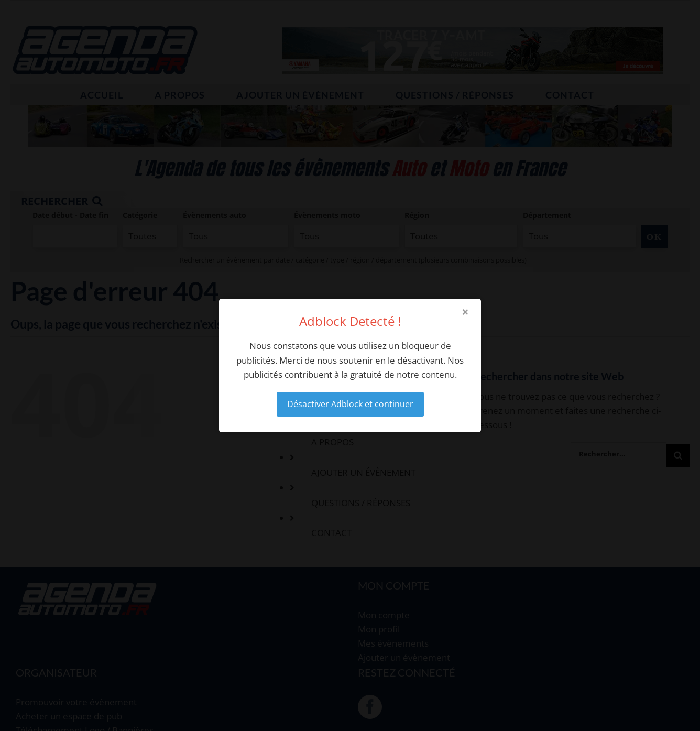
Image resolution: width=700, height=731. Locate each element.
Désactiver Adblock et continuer (350, 404)
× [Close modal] (465, 312)
